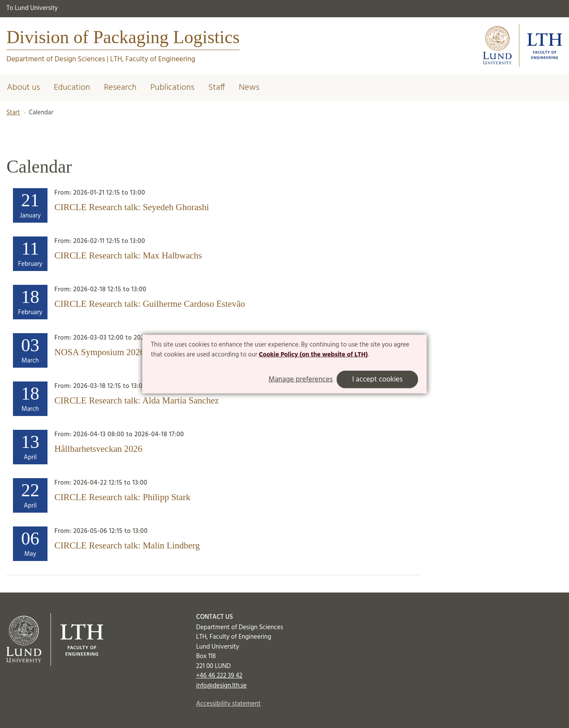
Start (13, 113)
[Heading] (213, 205)
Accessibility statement (228, 704)
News (249, 88)
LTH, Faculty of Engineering (153, 59)
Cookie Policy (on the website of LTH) (313, 355)
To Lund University (32, 8)
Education (72, 88)
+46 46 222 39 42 (219, 676)
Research (120, 88)
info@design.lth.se (221, 686)
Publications (172, 88)
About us (24, 88)
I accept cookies (378, 380)
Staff (217, 88)
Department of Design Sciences (56, 59)
